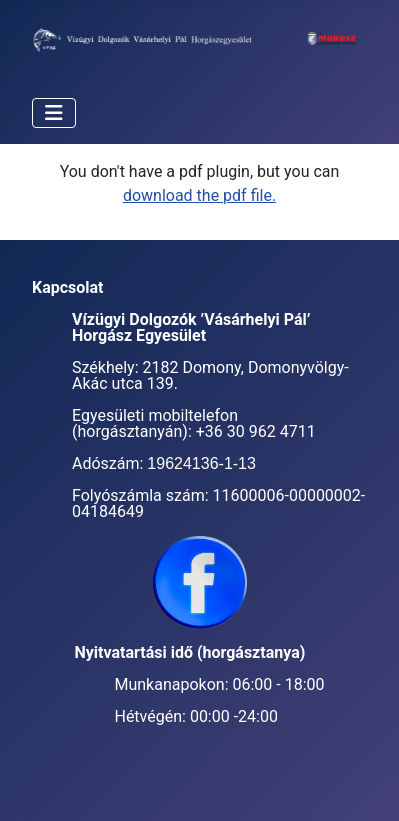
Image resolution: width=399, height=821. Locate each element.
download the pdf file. (199, 195)
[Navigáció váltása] (54, 113)
